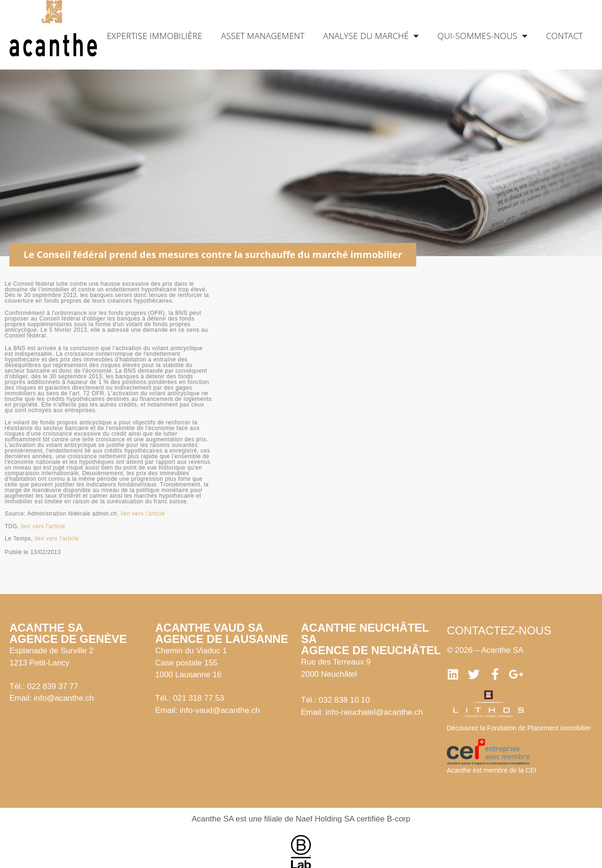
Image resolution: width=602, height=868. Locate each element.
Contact (564, 36)
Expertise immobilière (154, 36)
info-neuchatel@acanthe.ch (374, 712)
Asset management (263, 36)
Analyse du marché (371, 36)
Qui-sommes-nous (482, 36)
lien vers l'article (143, 514)
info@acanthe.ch (64, 698)
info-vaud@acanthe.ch (220, 710)
